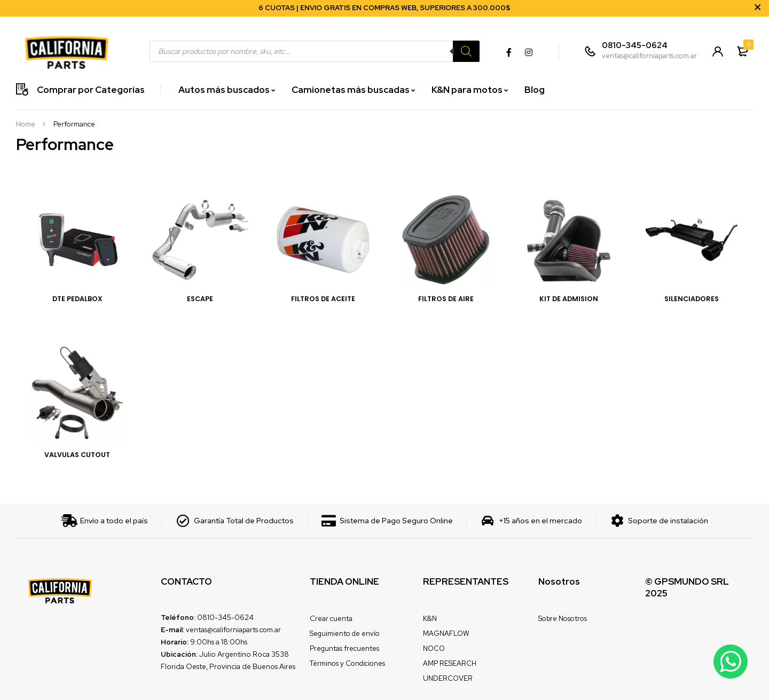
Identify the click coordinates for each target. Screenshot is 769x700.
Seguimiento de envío (345, 634)
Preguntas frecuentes (344, 648)
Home (26, 124)
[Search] (466, 51)
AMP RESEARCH (450, 663)
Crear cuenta (331, 619)
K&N (430, 619)
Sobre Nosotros (563, 619)
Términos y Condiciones (347, 663)
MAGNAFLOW (446, 634)
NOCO (434, 648)
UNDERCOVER (448, 678)
